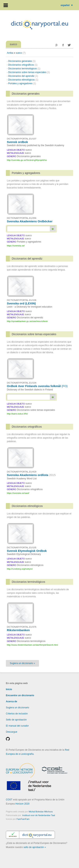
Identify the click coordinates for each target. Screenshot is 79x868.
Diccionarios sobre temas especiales (29, 72)
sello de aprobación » (35, 847)
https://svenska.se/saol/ (18, 493)
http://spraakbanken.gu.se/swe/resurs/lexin (27, 321)
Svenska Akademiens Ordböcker (30, 221)
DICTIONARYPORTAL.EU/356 (22, 218)
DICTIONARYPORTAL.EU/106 (22, 300)
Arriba (10, 53)
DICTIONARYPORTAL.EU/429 (22, 472)
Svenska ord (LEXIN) (21, 303)
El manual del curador (17, 726)
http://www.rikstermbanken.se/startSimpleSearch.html (32, 645)
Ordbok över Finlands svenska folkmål (37, 386)
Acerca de (11, 701)
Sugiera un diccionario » (22, 663)
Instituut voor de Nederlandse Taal (39, 815)
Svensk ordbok (17, 142)
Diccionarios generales (22, 61)
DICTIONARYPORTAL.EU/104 (22, 383)
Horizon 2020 (22, 804)
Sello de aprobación (16, 720)
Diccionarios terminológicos (24, 69)
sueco (19, 53)
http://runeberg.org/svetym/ (20, 569)
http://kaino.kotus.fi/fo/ (17, 414)
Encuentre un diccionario (20, 695)
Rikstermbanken (18, 630)
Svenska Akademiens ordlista (31, 475)
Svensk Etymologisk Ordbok (27, 551)
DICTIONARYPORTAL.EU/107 (22, 139)
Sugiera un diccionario (18, 708)
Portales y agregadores (22, 83)
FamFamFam (23, 819)
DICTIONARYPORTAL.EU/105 (22, 548)
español (67, 5)
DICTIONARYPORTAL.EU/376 (22, 627)
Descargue (12, 732)
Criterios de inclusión (17, 714)
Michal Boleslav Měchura (41, 812)
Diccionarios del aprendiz (23, 76)
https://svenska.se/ (16, 246)
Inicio (9, 689)
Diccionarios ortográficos (23, 65)
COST (9, 800)
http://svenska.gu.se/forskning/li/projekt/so (27, 160)
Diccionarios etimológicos (23, 80)
